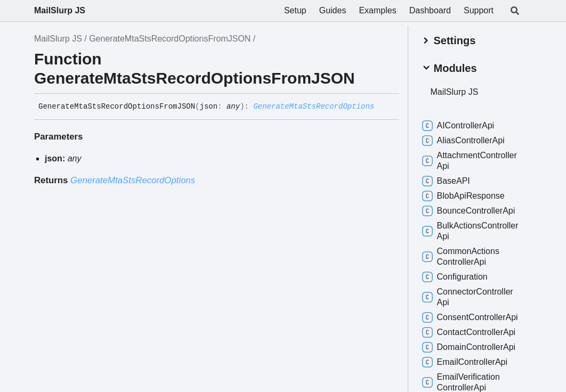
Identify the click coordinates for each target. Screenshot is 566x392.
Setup (295, 10)
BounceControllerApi (469, 211)
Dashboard (430, 10)
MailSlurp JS (60, 10)
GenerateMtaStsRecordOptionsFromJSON (170, 39)
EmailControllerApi (465, 362)
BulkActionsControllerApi (470, 231)
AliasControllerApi (463, 141)
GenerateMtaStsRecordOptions (314, 107)
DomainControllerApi (469, 347)
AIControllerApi (458, 126)
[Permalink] (382, 107)
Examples (377, 10)
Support (479, 10)
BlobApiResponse (463, 196)
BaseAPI (446, 181)
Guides (333, 10)
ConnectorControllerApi (468, 297)
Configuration (455, 277)
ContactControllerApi (469, 332)
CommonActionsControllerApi (461, 256)
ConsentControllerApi (470, 317)
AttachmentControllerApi (470, 161)
